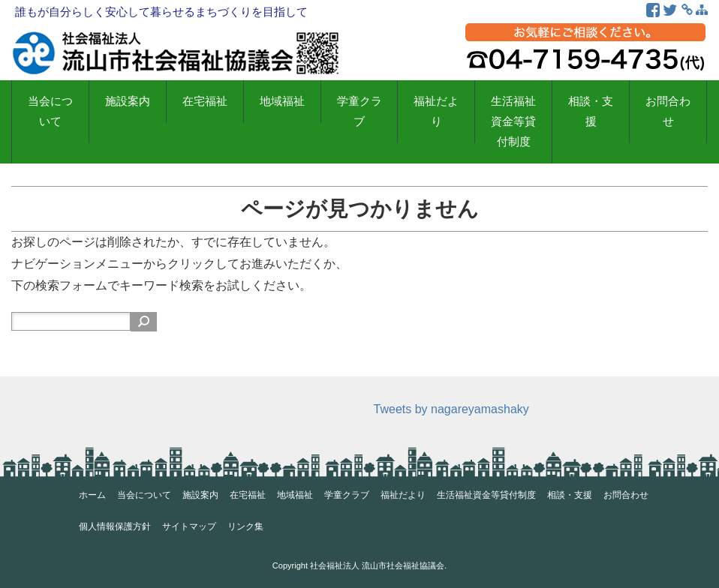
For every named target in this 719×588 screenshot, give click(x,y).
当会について (50, 111)
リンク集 (245, 526)
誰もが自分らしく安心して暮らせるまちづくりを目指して (161, 12)
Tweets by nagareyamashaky (451, 409)
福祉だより (436, 111)
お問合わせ (668, 111)
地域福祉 (282, 101)
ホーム (92, 495)
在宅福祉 (205, 101)
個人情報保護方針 (115, 526)
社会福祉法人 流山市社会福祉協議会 (377, 565)
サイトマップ (189, 526)
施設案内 (128, 101)
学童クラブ (359, 111)
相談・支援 (591, 111)
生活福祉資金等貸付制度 (513, 121)
